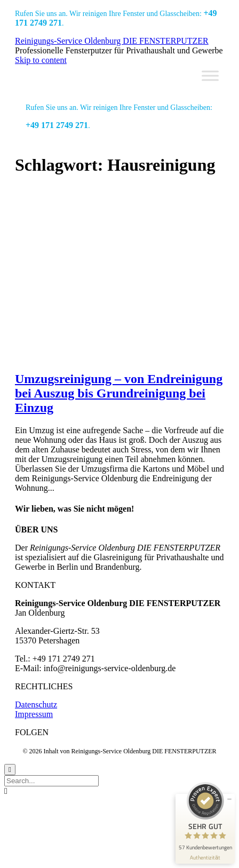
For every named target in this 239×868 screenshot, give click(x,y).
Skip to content (41, 60)
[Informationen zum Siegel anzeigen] (205, 858)
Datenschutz (36, 704)
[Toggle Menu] (210, 75)
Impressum (34, 714)
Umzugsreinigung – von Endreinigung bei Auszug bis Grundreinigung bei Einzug (119, 393)
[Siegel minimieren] (229, 799)
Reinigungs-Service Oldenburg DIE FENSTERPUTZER (112, 41)
